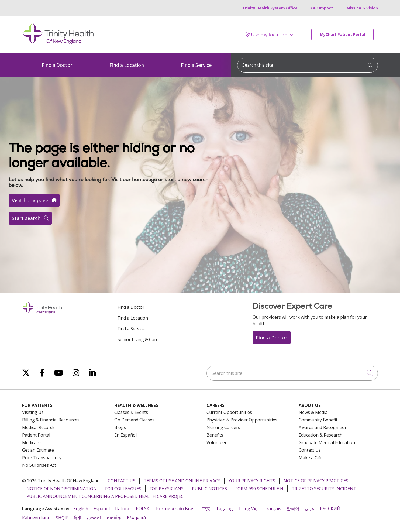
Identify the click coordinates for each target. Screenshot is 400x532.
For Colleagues (123, 489)
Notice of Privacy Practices (316, 481)
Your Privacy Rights (252, 481)
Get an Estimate (38, 450)
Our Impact (322, 8)
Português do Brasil (176, 509)
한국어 (293, 509)
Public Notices (209, 489)
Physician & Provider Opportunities (242, 420)
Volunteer (217, 442)
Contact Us (310, 450)
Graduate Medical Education (327, 442)
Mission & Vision (362, 8)
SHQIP (62, 518)
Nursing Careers (223, 427)
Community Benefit (318, 420)
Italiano (123, 509)
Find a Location (127, 61)
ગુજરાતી (94, 518)
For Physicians (167, 489)
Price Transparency (42, 458)
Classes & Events (131, 412)
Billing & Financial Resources (51, 420)
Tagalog (224, 509)
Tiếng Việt (249, 509)
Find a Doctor (57, 61)
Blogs (120, 427)
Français (273, 509)
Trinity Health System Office (270, 8)
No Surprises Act (39, 465)
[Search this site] (308, 65)
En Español (125, 435)
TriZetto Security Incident (324, 489)
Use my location (266, 35)
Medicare (31, 442)
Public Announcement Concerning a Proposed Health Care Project (106, 496)
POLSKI (143, 509)
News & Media (313, 412)
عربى (310, 509)
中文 (206, 509)
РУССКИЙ (330, 509)
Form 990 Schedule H (259, 489)
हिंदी (78, 518)
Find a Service (196, 61)
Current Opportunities (229, 412)
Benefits (215, 435)
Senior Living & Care (138, 339)
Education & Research (320, 435)
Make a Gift (310, 458)
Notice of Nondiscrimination (62, 489)
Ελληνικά (136, 518)
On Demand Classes (134, 420)
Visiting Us (33, 412)
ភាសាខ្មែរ (114, 518)
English (81, 509)
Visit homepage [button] (34, 200)
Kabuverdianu (36, 518)
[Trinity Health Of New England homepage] (58, 43)
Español (102, 509)
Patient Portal (36, 435)
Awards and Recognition (323, 427)
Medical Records (38, 427)
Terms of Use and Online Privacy (182, 481)
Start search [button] (30, 218)
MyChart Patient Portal (342, 34)
